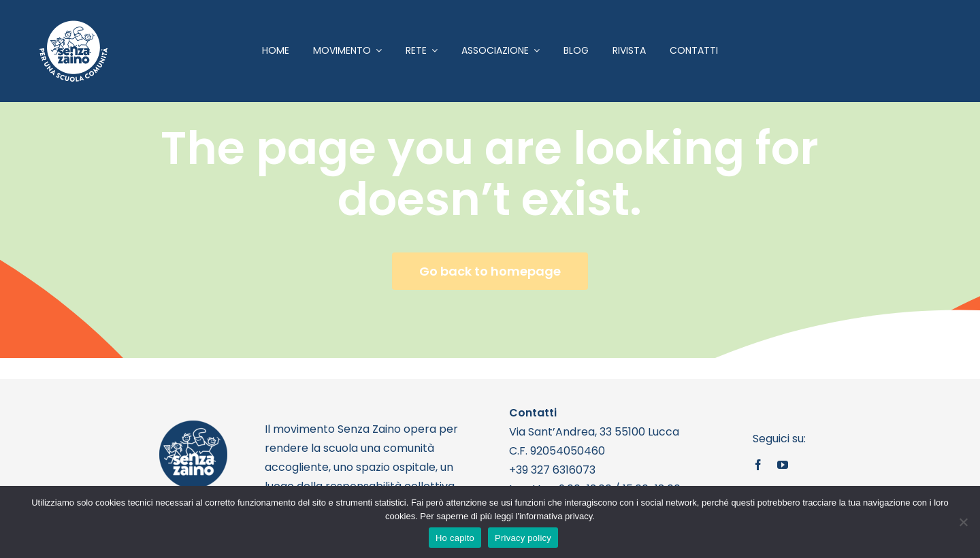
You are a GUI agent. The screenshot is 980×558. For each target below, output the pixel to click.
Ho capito (455, 538)
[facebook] (758, 465)
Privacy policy (523, 538)
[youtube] (783, 465)
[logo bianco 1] (73, 26)
